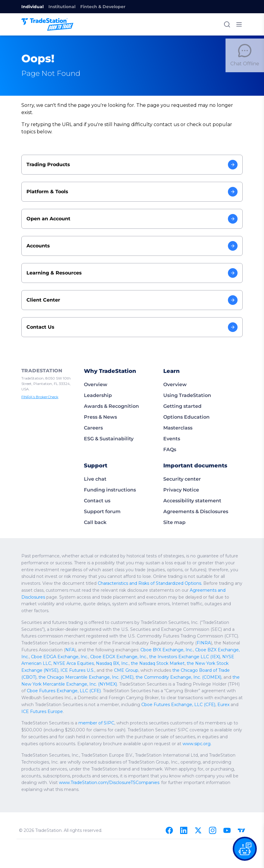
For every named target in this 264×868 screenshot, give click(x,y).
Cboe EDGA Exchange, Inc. (189, 628)
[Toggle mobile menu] (239, 24)
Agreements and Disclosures (61, 576)
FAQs (170, 435)
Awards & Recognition (109, 392)
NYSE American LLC (137, 635)
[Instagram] (213, 795)
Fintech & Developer (95, 7)
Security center (181, 465)
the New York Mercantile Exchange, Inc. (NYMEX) (97, 656)
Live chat (94, 465)
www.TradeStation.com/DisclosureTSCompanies (67, 755)
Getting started (180, 392)
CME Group (199, 642)
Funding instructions (108, 475)
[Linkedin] (184, 795)
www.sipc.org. (105, 715)
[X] (198, 795)
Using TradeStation (185, 381)
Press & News (100, 403)
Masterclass (177, 413)
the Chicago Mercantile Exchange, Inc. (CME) (134, 649)
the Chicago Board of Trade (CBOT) (55, 649)
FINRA (130, 622)
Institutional (58, 7)
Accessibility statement (190, 486)
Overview (95, 370)
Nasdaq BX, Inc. (214, 635)
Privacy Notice (180, 475)
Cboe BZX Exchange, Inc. (137, 628)
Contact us (96, 486)
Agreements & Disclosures (194, 497)
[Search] (227, 24)
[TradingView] (241, 795)
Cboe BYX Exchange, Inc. (86, 628)
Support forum (101, 497)
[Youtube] (227, 795)
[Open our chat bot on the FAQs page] (245, 849)
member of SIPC (89, 695)
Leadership (97, 381)
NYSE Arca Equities (178, 635)
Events (171, 424)
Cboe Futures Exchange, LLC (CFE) (86, 663)
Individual (31, 7)
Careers (93, 413)
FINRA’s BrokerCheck (39, 377)
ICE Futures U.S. (154, 642)
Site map (173, 508)
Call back (94, 508)
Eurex (192, 676)
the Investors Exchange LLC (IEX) (83, 635)
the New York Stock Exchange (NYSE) (100, 642)
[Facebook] (169, 795)
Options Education (185, 403)
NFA (208, 622)
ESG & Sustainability (108, 424)
